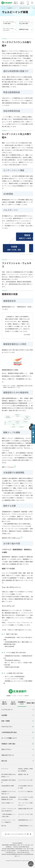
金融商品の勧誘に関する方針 (25, 809)
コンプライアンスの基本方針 (25, 791)
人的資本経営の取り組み (24, 8)
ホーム (3, 8)
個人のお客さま (16, 3)
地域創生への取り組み (17, 744)
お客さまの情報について (8, 803)
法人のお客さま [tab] (13, 703)
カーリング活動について (17, 738)
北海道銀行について (12, 8)
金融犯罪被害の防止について (25, 820)
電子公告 (17, 761)
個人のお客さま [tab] (4, 703)
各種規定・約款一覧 (23, 774)
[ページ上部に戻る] (31, 864)
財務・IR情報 (17, 721)
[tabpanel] (17, 736)
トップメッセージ (17, 709)
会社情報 (17, 715)
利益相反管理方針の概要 (8, 786)
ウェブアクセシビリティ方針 (25, 780)
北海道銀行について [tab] (22, 703)
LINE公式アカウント (17, 755)
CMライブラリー (17, 749)
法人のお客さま (22, 3)
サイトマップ (5, 769)
